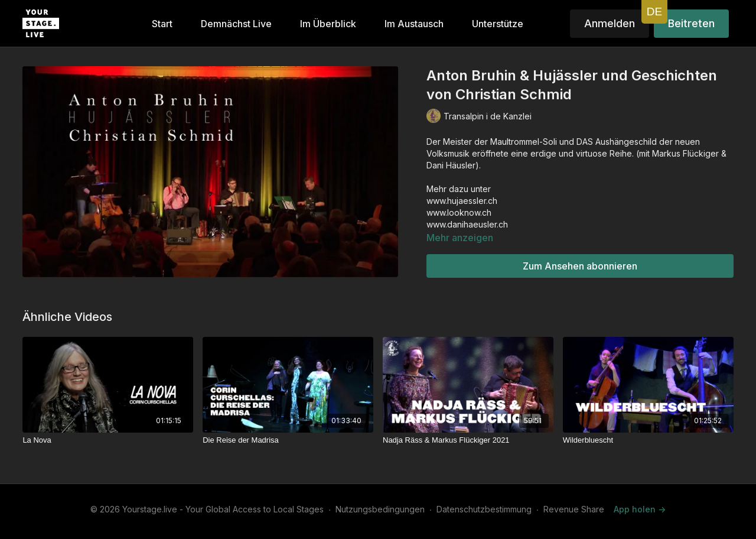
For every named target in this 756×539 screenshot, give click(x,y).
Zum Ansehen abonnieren (580, 266)
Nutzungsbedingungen (380, 509)
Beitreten (691, 23)
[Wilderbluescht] (648, 440)
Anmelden (610, 23)
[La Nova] (108, 440)
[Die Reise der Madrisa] (288, 440)
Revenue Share (574, 509)
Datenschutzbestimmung (484, 509)
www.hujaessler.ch (462, 201)
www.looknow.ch (459, 212)
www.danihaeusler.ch (467, 224)
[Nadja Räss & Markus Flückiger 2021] (468, 440)
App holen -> (640, 509)
